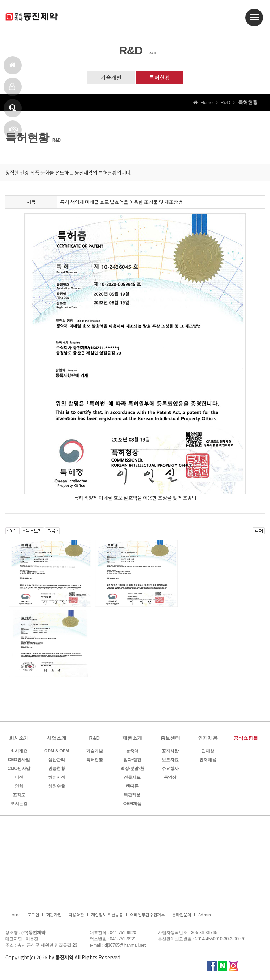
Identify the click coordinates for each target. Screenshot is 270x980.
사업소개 (57, 739)
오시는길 (19, 804)
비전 (19, 778)
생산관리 (57, 760)
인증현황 (57, 769)
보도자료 (170, 760)
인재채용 (208, 739)
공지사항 (170, 752)
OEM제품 (132, 804)
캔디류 (132, 787)
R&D (95, 739)
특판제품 (132, 796)
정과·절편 (132, 760)
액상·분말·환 (132, 769)
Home (15, 915)
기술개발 (110, 78)
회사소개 (19, 739)
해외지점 (57, 778)
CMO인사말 (19, 769)
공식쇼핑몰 (246, 739)
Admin (205, 915)
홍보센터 (170, 739)
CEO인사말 (19, 760)
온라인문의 (182, 915)
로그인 (33, 915)
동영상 (170, 778)
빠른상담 (14, 132)
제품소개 (12, 89)
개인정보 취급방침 (107, 915)
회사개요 (19, 752)
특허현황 (160, 78)
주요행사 (170, 769)
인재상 (208, 752)
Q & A (13, 111)
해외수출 (57, 787)
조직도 (19, 796)
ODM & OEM (57, 752)
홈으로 (12, 68)
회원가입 (54, 915)
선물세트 (132, 778)
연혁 (19, 787)
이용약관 (76, 915)
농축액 (132, 752)
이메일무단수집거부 (147, 915)
